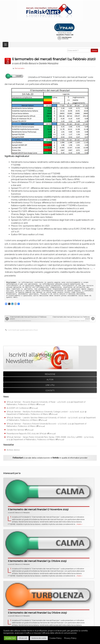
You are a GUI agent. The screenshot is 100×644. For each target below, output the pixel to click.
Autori (50, 380)
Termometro (20, 68)
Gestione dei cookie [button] (39, 638)
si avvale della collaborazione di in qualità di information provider (50, 458)
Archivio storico (13, 450)
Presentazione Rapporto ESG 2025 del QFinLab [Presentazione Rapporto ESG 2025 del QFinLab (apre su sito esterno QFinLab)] (26, 434)
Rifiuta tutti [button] (23, 638)
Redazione (50, 374)
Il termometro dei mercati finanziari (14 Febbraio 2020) (54, 61)
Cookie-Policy (56, 638)
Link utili (50, 385)
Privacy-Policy (70, 638)
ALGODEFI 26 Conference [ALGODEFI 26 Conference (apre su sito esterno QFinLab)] (18, 408)
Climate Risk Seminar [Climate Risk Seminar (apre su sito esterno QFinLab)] (15, 430)
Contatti (50, 391)
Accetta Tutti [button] (10, 638)
